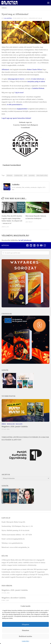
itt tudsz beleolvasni (38, 79)
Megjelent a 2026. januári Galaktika (15, 427)
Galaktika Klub (18, 175)
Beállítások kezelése (25, 636)
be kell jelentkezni (25, 240)
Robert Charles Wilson (35, 69)
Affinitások (5, 69)
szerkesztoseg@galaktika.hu (15, 539)
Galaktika (8, 18)
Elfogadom (25, 624)
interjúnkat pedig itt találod (36, 81)
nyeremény (32, 175)
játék (25, 175)
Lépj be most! (19, 93)
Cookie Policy (25, 641)
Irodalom (11, 424)
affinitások (10, 175)
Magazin (19, 424)
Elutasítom (25, 630)
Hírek (4, 8)
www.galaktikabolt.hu (15, 543)
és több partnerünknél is (14, 105)
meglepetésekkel (22, 109)
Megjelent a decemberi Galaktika (14, 598)
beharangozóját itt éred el (16, 79)
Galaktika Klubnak (38, 88)
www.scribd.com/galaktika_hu (19, 547)
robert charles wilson (42, 175)
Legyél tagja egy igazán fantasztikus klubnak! (16, 118)
